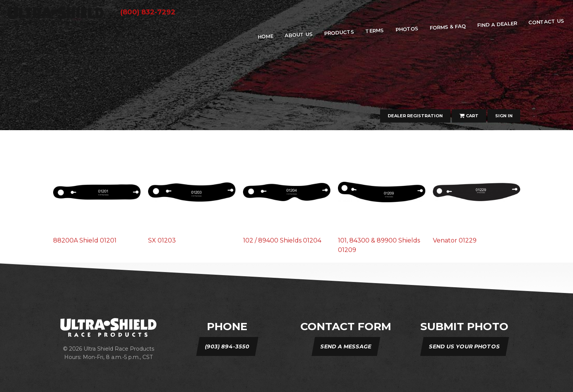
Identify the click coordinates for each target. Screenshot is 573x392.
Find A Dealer (497, 24)
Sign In (504, 116)
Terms (375, 30)
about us (299, 35)
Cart (469, 116)
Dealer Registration (415, 116)
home (265, 36)
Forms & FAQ (448, 27)
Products (339, 32)
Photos (407, 29)
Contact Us (546, 22)
